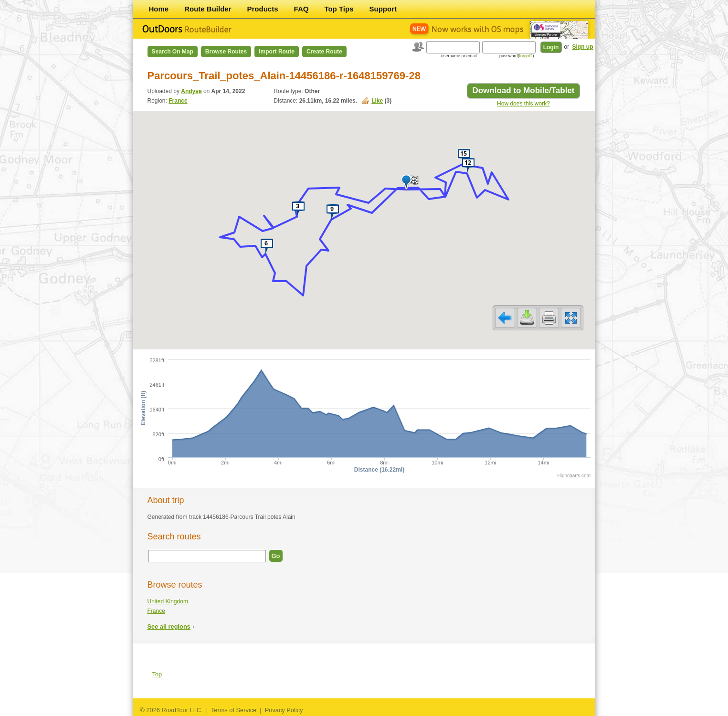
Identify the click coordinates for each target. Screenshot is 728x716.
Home (159, 9)
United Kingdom (168, 601)
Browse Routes (226, 52)
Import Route (277, 52)
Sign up (583, 47)
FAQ (301, 9)
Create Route (324, 52)
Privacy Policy (284, 710)
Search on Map (173, 52)
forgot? (526, 56)
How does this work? (523, 104)
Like (377, 101)
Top (157, 674)
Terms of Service (234, 710)
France (178, 101)
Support (383, 9)
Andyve (191, 91)
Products (263, 9)
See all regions (169, 626)
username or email (459, 56)
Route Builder (208, 9)
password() (517, 56)
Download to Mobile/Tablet (523, 90)
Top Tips (339, 9)
